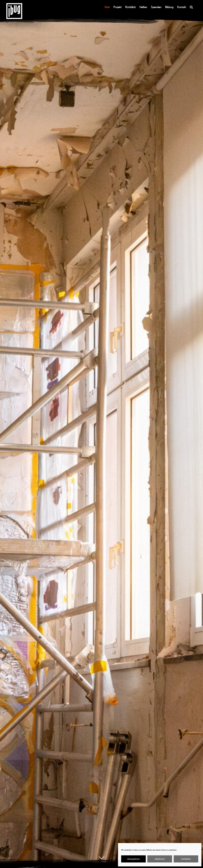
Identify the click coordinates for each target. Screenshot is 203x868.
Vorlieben (186, 859)
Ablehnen (160, 859)
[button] (191, 7)
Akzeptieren (133, 859)
